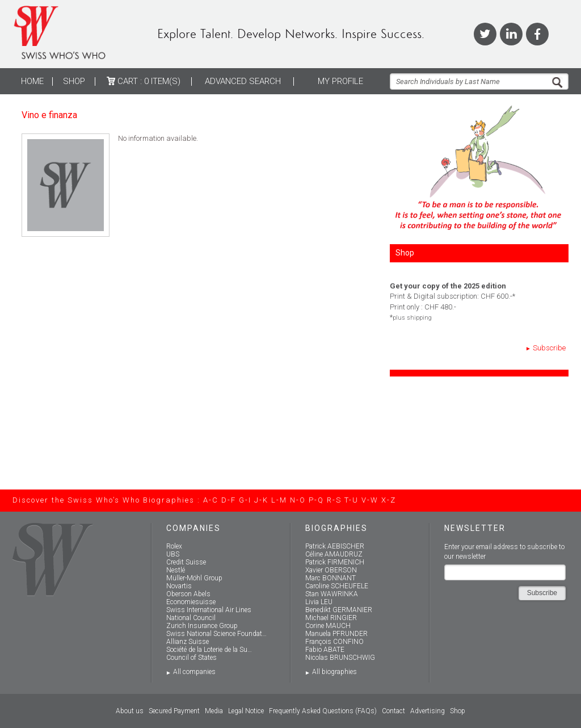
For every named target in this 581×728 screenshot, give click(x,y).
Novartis (179, 586)
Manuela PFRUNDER (336, 634)
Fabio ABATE (325, 650)
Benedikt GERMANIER (339, 610)
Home (32, 81)
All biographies (334, 672)
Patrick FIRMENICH (335, 562)
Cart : (144, 81)
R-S (334, 500)
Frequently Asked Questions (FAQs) (323, 711)
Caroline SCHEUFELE (337, 586)
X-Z (389, 500)
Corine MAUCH (328, 626)
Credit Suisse (186, 562)
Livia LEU (319, 602)
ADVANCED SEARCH (243, 81)
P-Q (316, 500)
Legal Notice (246, 711)
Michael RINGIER (331, 618)
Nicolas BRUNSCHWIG (340, 658)
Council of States (191, 658)
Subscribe (549, 348)
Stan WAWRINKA (332, 594)
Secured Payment (174, 711)
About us (130, 711)
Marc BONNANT (331, 578)
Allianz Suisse (188, 642)
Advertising (428, 711)
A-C (211, 500)
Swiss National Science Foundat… (216, 634)
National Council (191, 618)
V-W (370, 500)
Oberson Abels (188, 594)
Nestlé (176, 570)
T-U (351, 500)
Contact (393, 711)
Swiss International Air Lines (209, 610)
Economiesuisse (191, 602)
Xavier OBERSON (331, 570)
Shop (74, 81)
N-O (298, 500)
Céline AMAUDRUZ (334, 554)
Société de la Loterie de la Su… (209, 650)
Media (214, 711)
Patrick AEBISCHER (335, 546)
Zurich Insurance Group (202, 626)
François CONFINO (334, 642)
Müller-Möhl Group (194, 578)
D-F (229, 500)
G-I (245, 500)
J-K (261, 500)
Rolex (174, 546)
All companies (194, 672)
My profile (340, 81)
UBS (173, 554)
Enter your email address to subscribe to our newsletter (504, 552)
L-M (279, 500)
